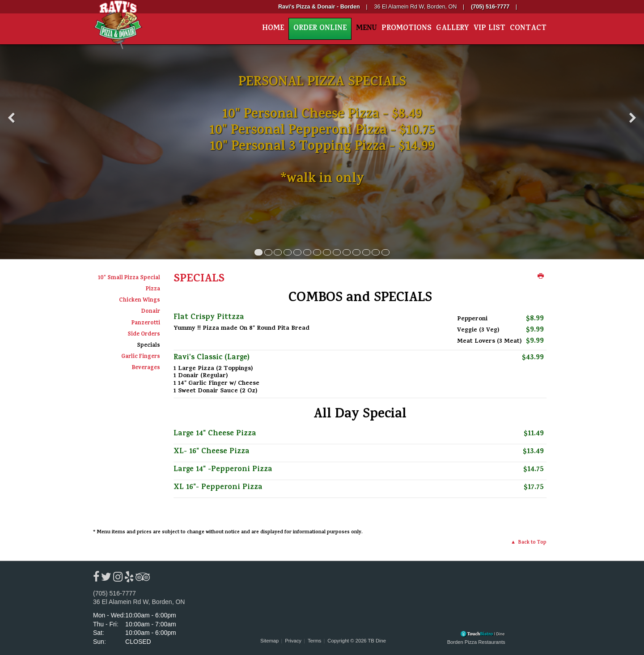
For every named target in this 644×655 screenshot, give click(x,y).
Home (273, 29)
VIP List (489, 29)
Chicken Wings (140, 301)
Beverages (146, 368)
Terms (314, 641)
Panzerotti (146, 323)
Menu (366, 29)
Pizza (153, 289)
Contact (528, 29)
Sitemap (269, 641)
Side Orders (144, 335)
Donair (151, 312)
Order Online (320, 29)
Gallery (453, 29)
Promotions (407, 29)
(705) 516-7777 (114, 593)
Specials (148, 346)
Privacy (293, 641)
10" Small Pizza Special (129, 278)
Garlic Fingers (141, 357)
